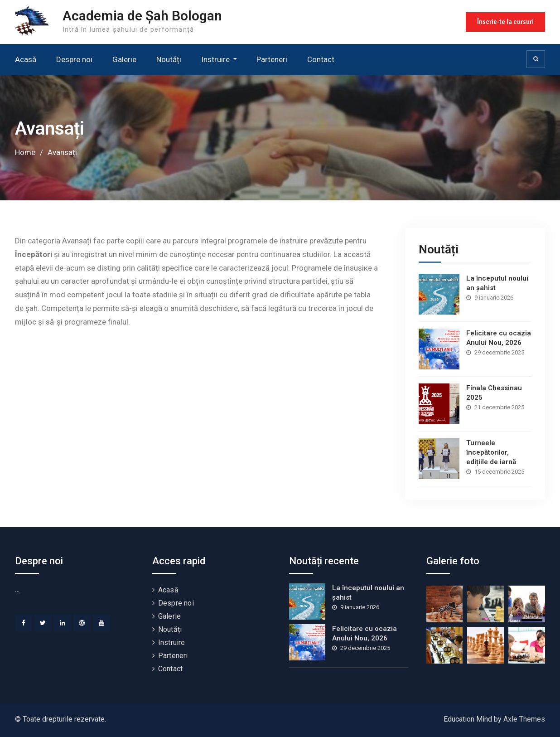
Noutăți (169, 59)
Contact (321, 59)
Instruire (215, 59)
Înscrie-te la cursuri (505, 22)
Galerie (124, 59)
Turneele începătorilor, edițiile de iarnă (491, 452)
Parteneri (272, 59)
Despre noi (74, 59)
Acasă (26, 59)
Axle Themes (524, 719)
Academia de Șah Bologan (142, 16)
